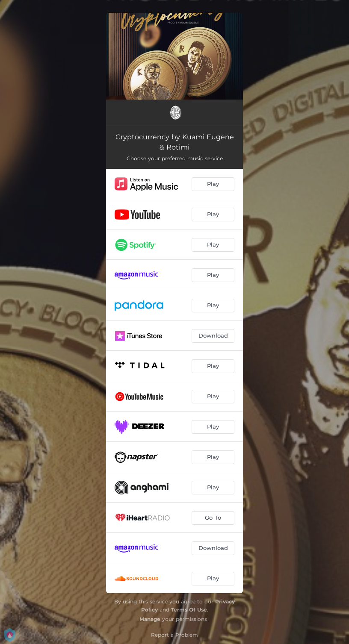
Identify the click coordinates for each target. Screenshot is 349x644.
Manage (150, 619)
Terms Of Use (189, 610)
